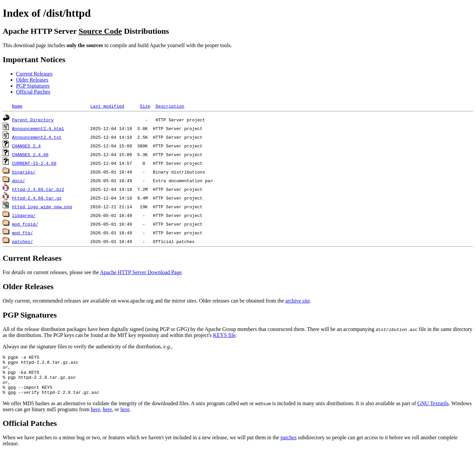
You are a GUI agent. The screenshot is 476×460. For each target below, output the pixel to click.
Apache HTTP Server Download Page (141, 272)
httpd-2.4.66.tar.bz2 (38, 189)
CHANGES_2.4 (26, 146)
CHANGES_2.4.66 (30, 154)
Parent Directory (33, 120)
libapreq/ (24, 215)
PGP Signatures (33, 86)
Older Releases (32, 80)
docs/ (19, 181)
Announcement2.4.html (38, 128)
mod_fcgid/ (25, 224)
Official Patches (33, 92)
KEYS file (224, 335)
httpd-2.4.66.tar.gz (37, 198)
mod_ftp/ (22, 233)
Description (170, 106)
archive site (298, 301)
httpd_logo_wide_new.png (42, 207)
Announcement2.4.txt (37, 137)
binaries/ (24, 172)
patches (289, 445)
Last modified (107, 106)
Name (17, 106)
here (95, 417)
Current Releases (34, 74)
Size (145, 106)
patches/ (22, 241)
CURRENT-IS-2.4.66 (34, 163)
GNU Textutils (433, 411)
